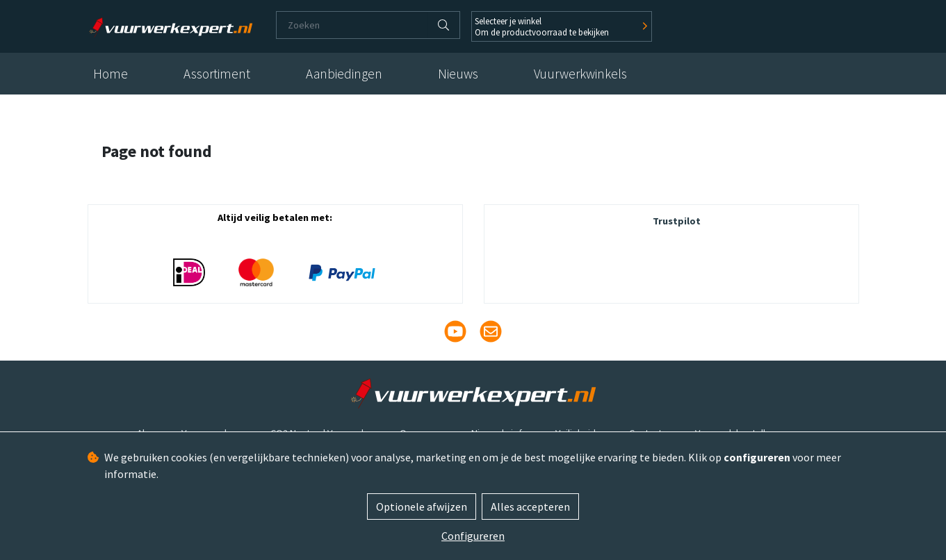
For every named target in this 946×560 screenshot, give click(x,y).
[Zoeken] (352, 25)
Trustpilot (677, 221)
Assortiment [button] (217, 74)
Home (111, 74)
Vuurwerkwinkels (580, 74)
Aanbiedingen (344, 74)
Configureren (473, 536)
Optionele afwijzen (422, 507)
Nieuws (458, 74)
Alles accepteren (530, 507)
